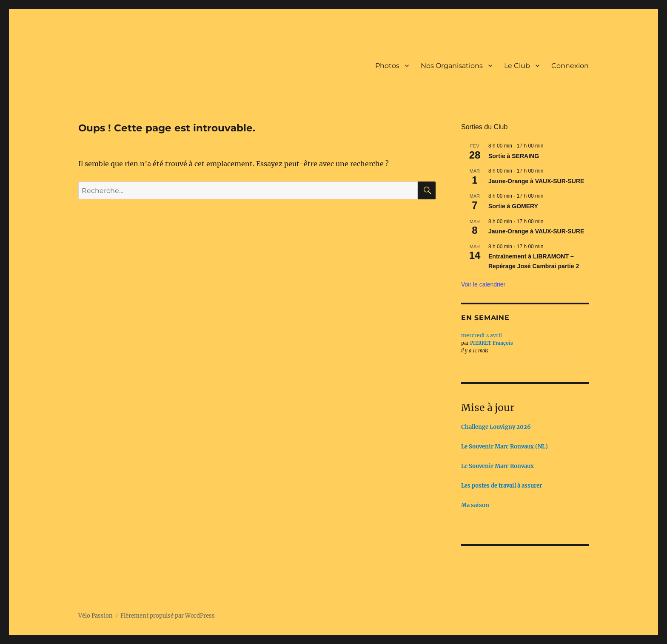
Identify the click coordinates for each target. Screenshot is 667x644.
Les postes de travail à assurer (502, 486)
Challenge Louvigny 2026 (496, 427)
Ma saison (475, 505)
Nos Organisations (452, 66)
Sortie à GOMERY (513, 206)
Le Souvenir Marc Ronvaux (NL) (505, 447)
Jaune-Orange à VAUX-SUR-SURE (536, 181)
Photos (387, 66)
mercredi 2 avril (482, 335)
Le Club (517, 66)
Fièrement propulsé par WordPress (168, 616)
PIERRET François (492, 343)
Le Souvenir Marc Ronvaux (497, 466)
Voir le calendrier (483, 284)
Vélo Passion (95, 616)
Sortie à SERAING (514, 156)
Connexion (570, 66)
